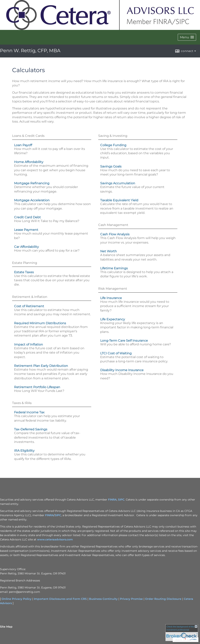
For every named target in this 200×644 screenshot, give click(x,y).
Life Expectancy (113, 319)
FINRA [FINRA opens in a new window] (112, 500)
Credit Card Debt (27, 217)
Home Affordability (29, 162)
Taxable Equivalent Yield (119, 200)
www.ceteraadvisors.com (55, 539)
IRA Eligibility (24, 451)
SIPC (58, 515)
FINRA (49, 515)
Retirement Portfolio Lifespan (37, 387)
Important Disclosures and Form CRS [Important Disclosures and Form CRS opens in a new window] (60, 599)
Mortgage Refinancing (32, 183)
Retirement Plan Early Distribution (41, 366)
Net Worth (108, 251)
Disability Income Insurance (122, 370)
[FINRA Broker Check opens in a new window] (182, 632)
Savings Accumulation (118, 183)
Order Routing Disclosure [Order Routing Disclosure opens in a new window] (163, 599)
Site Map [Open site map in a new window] (6, 627)
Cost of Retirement (29, 306)
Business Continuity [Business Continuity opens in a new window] (103, 599)
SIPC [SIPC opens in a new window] (121, 500)
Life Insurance (111, 298)
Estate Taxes (24, 272)
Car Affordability (26, 247)
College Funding (113, 145)
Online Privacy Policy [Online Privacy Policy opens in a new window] (17, 599)
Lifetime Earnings (114, 268)
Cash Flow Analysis (115, 234)
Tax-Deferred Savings (31, 429)
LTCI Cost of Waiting (116, 353)
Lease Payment (26, 230)
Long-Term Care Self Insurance (124, 341)
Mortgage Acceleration (32, 200)
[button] (187, 37)
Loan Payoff (23, 145)
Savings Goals (111, 166)
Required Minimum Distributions (40, 323)
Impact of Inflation (29, 344)
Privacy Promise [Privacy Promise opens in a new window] (131, 599)
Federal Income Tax (29, 412)
